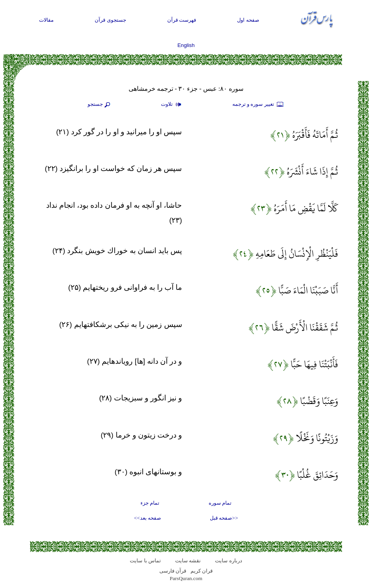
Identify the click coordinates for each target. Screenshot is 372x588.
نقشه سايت (188, 561)
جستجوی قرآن (110, 20)
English (186, 45)
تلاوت (172, 105)
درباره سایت (228, 561)
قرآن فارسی (173, 571)
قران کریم (202, 571)
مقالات (46, 20)
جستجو (100, 105)
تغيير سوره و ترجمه (258, 105)
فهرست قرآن (182, 20)
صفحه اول (248, 20)
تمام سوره (220, 503)
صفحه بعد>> (148, 518)
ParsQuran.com (186, 578)
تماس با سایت (145, 561)
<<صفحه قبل (224, 518)
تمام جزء (150, 503)
